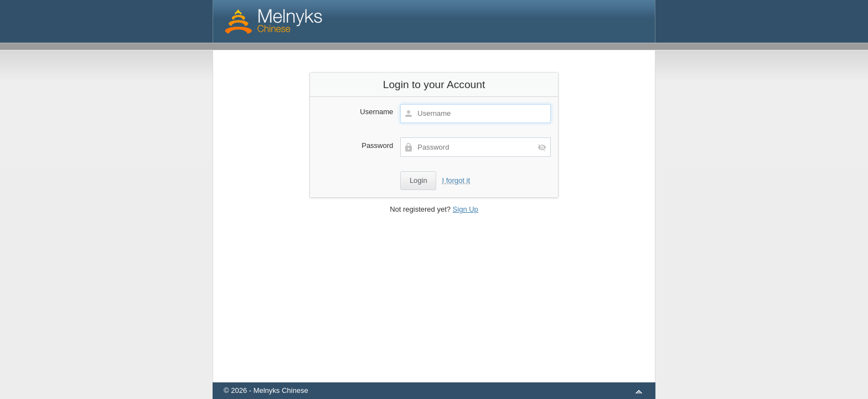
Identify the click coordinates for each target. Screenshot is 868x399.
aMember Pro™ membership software (447, 376)
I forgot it (456, 180)
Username (376, 112)
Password (377, 145)
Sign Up (466, 209)
